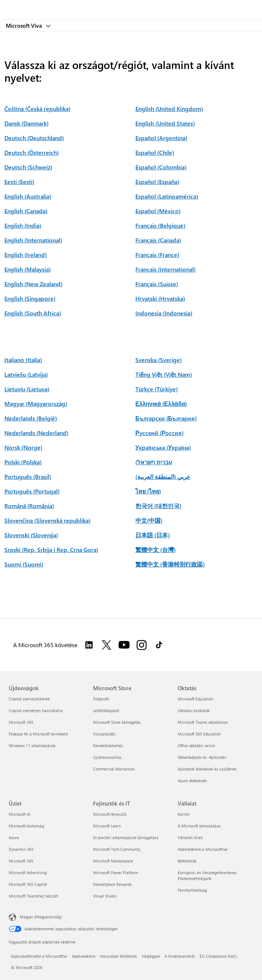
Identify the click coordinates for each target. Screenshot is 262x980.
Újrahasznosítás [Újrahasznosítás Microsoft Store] (107, 757)
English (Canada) (26, 211)
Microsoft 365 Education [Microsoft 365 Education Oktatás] (199, 734)
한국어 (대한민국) (158, 506)
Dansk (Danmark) (26, 123)
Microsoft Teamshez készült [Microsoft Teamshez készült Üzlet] (33, 896)
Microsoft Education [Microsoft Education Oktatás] (195, 699)
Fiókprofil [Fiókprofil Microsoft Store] (101, 699)
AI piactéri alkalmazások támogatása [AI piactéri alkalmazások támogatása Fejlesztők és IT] (126, 837)
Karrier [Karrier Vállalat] (184, 814)
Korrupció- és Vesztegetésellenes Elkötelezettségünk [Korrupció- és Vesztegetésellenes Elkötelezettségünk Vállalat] (207, 875)
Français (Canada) (158, 240)
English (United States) (165, 123)
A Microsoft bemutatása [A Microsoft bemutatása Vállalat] (199, 826)
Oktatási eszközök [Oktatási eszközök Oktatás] (194, 710)
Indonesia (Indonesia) (164, 313)
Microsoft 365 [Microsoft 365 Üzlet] (21, 861)
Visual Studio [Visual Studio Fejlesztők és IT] (105, 896)
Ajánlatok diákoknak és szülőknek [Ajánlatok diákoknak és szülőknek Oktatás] (207, 769)
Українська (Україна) (163, 447)
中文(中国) (149, 520)
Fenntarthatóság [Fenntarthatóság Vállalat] (192, 890)
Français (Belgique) (160, 225)
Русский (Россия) (159, 433)
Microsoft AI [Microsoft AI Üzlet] (20, 814)
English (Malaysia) (28, 269)
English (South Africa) (33, 313)
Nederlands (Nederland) (36, 433)
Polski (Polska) (23, 462)
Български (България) (166, 418)
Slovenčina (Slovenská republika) (47, 520)
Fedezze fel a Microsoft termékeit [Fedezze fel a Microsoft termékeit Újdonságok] (38, 734)
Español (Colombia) (161, 167)
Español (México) (158, 211)
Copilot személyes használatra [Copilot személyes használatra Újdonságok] (36, 710)
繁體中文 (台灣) (155, 549)
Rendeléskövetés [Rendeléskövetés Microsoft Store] (108, 745)
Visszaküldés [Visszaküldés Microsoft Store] (104, 734)
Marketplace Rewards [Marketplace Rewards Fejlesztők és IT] (112, 884)
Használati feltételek (118, 956)
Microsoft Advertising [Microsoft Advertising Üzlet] (28, 873)
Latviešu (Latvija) (26, 374)
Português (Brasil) (28, 476)
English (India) (23, 225)
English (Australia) (28, 196)
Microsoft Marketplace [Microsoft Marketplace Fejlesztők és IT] (113, 861)
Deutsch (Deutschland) (34, 138)
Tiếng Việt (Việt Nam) (164, 374)
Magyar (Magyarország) (36, 403)
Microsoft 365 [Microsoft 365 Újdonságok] (21, 722)
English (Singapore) (30, 298)
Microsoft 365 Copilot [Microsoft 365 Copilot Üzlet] (28, 884)
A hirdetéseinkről (180, 956)
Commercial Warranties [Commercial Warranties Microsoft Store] (114, 769)
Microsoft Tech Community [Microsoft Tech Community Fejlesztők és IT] (117, 849)
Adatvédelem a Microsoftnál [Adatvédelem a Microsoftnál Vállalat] (203, 849)
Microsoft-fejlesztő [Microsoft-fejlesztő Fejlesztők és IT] (110, 814)
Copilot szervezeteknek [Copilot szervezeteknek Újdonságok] (29, 699)
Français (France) (157, 255)
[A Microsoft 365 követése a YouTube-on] (124, 645)
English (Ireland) (26, 255)
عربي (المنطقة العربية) (163, 476)
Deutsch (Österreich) (32, 152)
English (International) (33, 240)
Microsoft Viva (25, 26)
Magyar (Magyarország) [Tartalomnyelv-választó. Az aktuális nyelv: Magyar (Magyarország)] (41, 916)
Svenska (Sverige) (159, 360)
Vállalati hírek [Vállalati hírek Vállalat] (190, 837)
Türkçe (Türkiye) (157, 389)
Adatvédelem (84, 956)
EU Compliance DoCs (218, 956)
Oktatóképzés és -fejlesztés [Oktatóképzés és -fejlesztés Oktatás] (202, 757)
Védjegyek (151, 956)
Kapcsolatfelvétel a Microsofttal (39, 956)
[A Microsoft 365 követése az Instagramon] (142, 645)
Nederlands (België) (31, 418)
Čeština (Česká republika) (37, 109)
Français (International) (165, 269)
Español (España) (157, 182)
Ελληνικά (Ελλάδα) (161, 403)
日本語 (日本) (153, 535)
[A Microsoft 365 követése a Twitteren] (107, 645)
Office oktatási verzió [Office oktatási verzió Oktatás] (196, 745)
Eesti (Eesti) (19, 182)
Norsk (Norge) (23, 447)
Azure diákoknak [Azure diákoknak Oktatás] (192, 781)
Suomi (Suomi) (24, 564)
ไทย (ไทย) (148, 491)
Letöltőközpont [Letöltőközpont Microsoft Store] (106, 710)
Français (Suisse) (157, 284)
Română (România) (29, 506)
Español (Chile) (155, 152)
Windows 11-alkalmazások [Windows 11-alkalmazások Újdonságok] (32, 745)
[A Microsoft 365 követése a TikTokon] (159, 645)
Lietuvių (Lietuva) (27, 389)
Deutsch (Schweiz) (28, 167)
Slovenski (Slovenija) (31, 535)
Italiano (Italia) (23, 360)
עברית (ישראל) (154, 462)
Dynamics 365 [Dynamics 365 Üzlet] (21, 849)
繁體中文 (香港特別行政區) (170, 564)
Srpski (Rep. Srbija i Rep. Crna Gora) (51, 549)
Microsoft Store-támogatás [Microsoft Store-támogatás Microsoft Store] (117, 722)
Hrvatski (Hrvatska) (160, 298)
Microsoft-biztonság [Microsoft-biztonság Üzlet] (26, 826)
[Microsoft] (131, 5)
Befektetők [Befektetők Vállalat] (187, 861)
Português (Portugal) (32, 491)
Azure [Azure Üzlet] (14, 837)
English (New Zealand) (33, 284)
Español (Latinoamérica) (167, 196)
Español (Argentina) (161, 138)
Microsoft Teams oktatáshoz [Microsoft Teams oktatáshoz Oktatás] (203, 722)
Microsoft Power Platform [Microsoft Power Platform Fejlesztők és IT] (115, 873)
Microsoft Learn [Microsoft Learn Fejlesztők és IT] (107, 826)
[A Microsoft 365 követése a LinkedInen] (89, 645)
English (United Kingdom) (169, 109)
